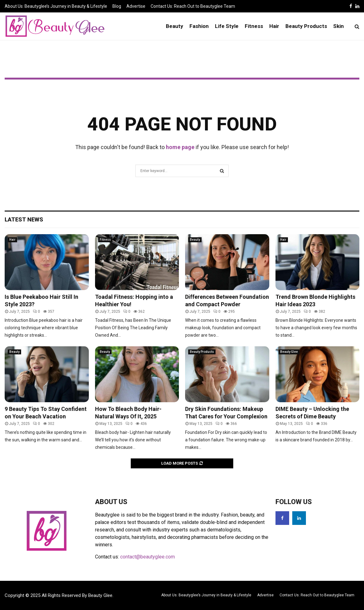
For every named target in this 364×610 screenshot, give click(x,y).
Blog (117, 6)
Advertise (136, 6)
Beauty (175, 26)
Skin (339, 26)
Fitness (254, 26)
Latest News (24, 219)
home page (180, 147)
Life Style (227, 26)
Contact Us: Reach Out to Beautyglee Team (193, 6)
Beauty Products (306, 26)
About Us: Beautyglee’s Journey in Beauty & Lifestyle (56, 6)
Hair (274, 26)
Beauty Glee (289, 352)
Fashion (199, 26)
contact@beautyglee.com (148, 557)
